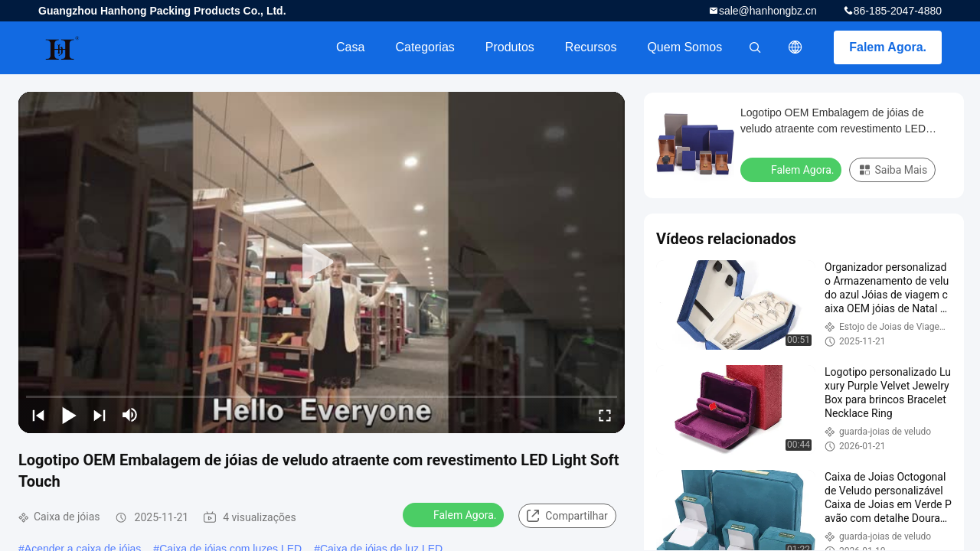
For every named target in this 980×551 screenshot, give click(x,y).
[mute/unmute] (130, 415)
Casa (350, 47)
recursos (591, 47)
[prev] (38, 415)
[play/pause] (69, 415)
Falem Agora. (888, 47)
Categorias (425, 47)
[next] (100, 415)
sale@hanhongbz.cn (768, 11)
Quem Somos (684, 47)
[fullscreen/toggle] (605, 415)
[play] (322, 262)
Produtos (510, 47)
